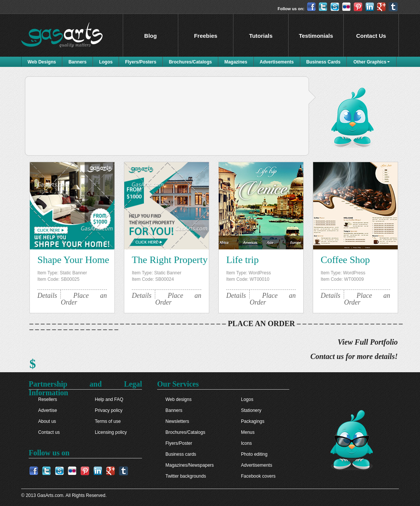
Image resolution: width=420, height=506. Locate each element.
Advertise (48, 410)
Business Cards (323, 62)
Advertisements (277, 62)
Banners (77, 62)
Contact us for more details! (354, 357)
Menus (248, 432)
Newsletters (177, 421)
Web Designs (42, 62)
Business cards (181, 454)
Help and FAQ (109, 399)
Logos (106, 62)
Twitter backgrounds (186, 476)
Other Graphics (370, 62)
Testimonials (316, 36)
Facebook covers (258, 476)
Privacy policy (109, 410)
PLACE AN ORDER (261, 323)
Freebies (206, 36)
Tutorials (261, 36)
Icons (246, 443)
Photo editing (254, 454)
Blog (151, 36)
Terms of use (108, 421)
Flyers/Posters (141, 62)
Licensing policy (111, 432)
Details (47, 296)
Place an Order (84, 299)
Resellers (48, 399)
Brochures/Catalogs (190, 62)
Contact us (49, 432)
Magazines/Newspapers (190, 465)
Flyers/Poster (179, 443)
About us (47, 421)
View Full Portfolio (368, 342)
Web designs (178, 399)
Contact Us (371, 36)
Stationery (251, 410)
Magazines (236, 62)
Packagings (253, 421)
